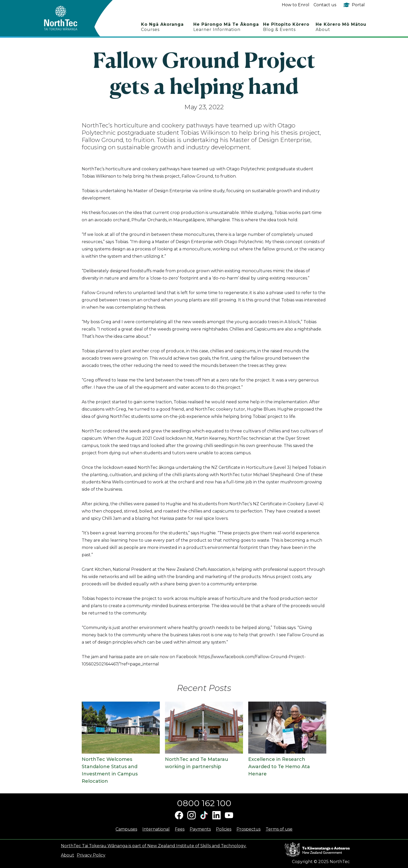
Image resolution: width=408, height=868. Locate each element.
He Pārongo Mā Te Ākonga (226, 27)
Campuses (126, 829)
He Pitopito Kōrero (286, 27)
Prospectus (248, 829)
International (156, 829)
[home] (70, 18)
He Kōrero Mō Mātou (341, 27)
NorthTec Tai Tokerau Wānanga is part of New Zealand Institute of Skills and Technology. (154, 846)
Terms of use (279, 829)
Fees (180, 829)
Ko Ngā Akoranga (162, 27)
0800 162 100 (204, 803)
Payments (200, 829)
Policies (224, 829)
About (68, 855)
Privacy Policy (91, 855)
